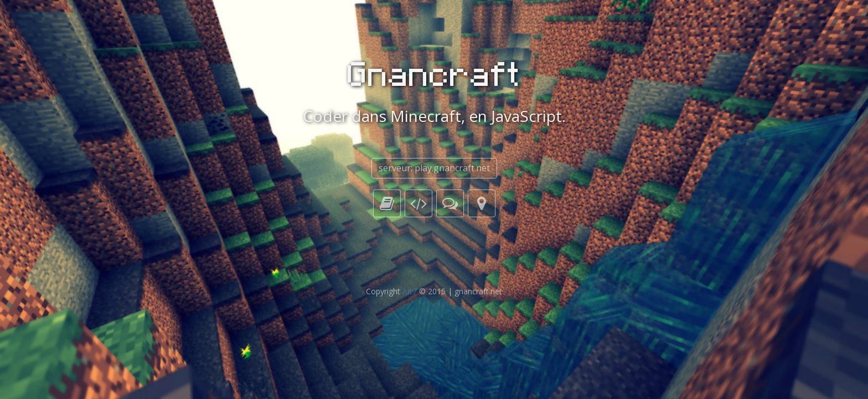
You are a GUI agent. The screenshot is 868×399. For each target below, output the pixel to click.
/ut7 (410, 291)
